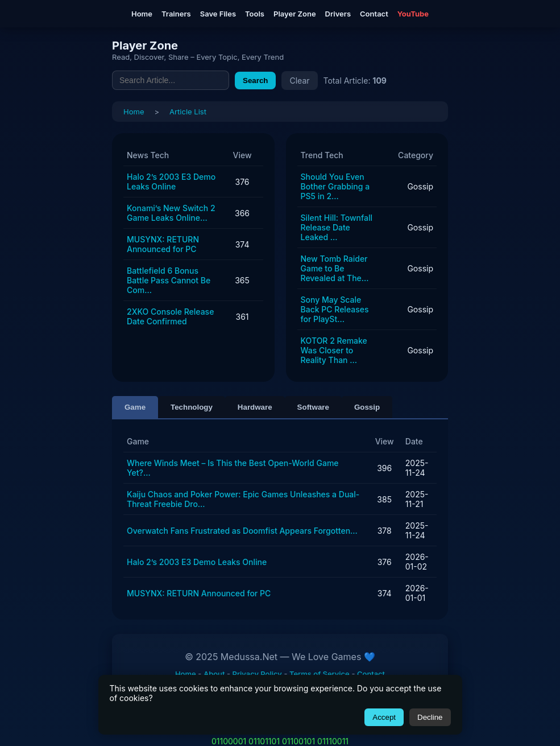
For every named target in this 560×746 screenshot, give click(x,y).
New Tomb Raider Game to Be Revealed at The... (335, 268)
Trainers (176, 14)
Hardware (255, 407)
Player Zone (295, 14)
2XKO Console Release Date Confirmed (170, 316)
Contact (374, 14)
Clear (299, 81)
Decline (430, 717)
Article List (188, 112)
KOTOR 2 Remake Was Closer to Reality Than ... (334, 350)
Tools (255, 14)
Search (255, 81)
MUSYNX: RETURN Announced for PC (163, 244)
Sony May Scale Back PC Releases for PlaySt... (335, 309)
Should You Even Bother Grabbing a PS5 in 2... (335, 186)
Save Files (218, 14)
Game (135, 407)
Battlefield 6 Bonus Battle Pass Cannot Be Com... (169, 280)
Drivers (338, 14)
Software (313, 407)
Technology (192, 407)
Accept (384, 717)
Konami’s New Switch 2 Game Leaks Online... (171, 213)
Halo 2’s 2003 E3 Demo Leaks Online (171, 182)
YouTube (413, 14)
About (214, 674)
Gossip (367, 407)
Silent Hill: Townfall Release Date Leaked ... (337, 227)
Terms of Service (320, 674)
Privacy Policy (257, 674)
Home (142, 14)
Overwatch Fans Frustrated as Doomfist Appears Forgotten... (242, 531)
